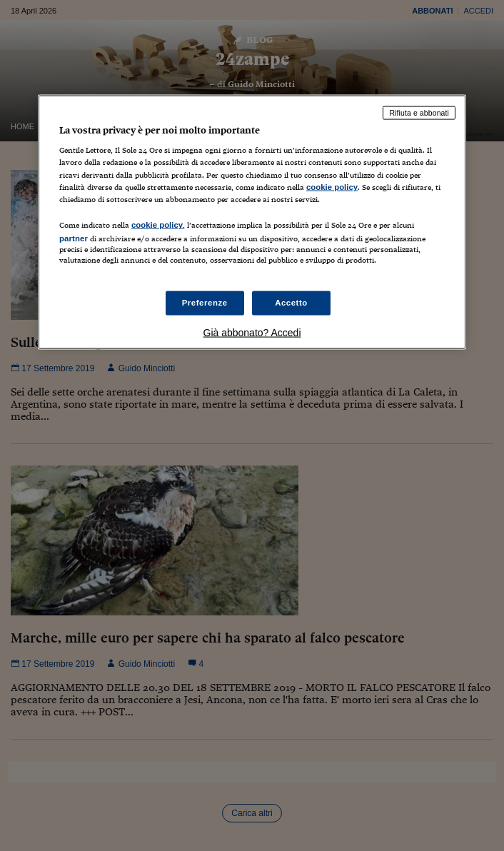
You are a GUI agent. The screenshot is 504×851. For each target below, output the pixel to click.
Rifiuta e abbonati (419, 112)
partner (74, 238)
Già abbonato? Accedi (252, 333)
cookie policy (332, 186)
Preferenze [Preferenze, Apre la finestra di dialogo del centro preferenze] (205, 303)
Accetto (291, 303)
